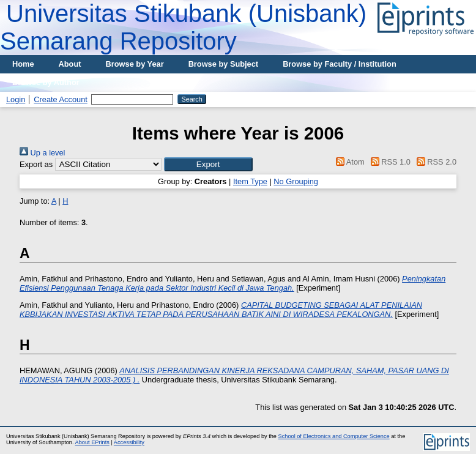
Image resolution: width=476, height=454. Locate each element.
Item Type (250, 181)
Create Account (61, 99)
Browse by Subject (224, 64)
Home (23, 64)
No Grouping (296, 181)
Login (16, 99)
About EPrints (92, 442)
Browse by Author (46, 82)
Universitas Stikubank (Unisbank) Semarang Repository (183, 27)
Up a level (42, 153)
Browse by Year (135, 64)
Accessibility (129, 442)
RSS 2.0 (434, 162)
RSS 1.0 (389, 162)
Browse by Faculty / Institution (340, 64)
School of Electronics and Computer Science (334, 436)
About (70, 64)
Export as (36, 164)
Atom (348, 162)
